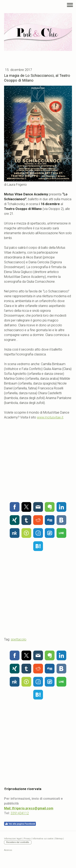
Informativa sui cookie (43, 839)
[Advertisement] (38, 460)
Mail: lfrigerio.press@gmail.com (29, 808)
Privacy (27, 839)
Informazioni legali (13, 839)
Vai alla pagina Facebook (20, 824)
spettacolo (19, 639)
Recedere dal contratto (18, 842)
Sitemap (59, 839)
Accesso (8, 850)
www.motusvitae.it (50, 417)
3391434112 (20, 813)
